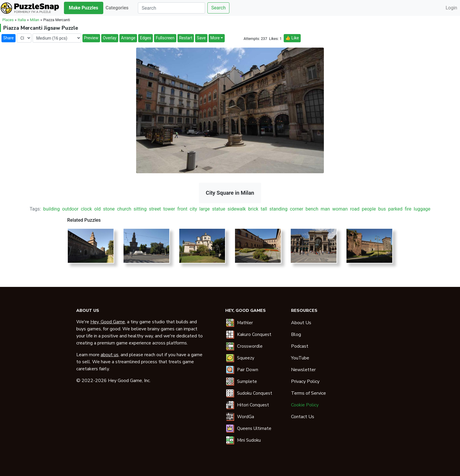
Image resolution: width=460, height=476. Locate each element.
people (369, 209)
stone (109, 209)
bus (382, 209)
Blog (296, 334)
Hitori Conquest (253, 405)
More (215, 38)
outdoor (70, 209)
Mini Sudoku (249, 440)
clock (86, 209)
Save (201, 38)
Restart (186, 38)
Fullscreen (165, 38)
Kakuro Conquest (254, 334)
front (182, 209)
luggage (422, 209)
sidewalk (237, 209)
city (193, 209)
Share (9, 38)
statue (219, 209)
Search (218, 8)
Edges (146, 38)
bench (312, 209)
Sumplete (247, 381)
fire (408, 209)
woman (340, 209)
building (51, 209)
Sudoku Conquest (255, 393)
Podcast (300, 346)
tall (264, 209)
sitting (140, 209)
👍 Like (292, 38)
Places (8, 20)
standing (278, 209)
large (205, 209)
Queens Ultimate (254, 428)
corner (297, 209)
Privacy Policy (305, 381)
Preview (91, 38)
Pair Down (248, 370)
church (124, 209)
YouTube (300, 358)
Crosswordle (250, 346)
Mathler (245, 323)
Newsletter (303, 370)
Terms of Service (308, 393)
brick (253, 209)
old (97, 209)
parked (395, 209)
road (355, 209)
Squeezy (246, 358)
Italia (22, 20)
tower (169, 209)
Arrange (128, 38)
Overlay (110, 38)
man (325, 209)
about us (110, 355)
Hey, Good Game (108, 322)
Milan (34, 20)
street (155, 209)
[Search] (171, 8)
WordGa (246, 417)
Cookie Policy (305, 405)
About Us (301, 323)
